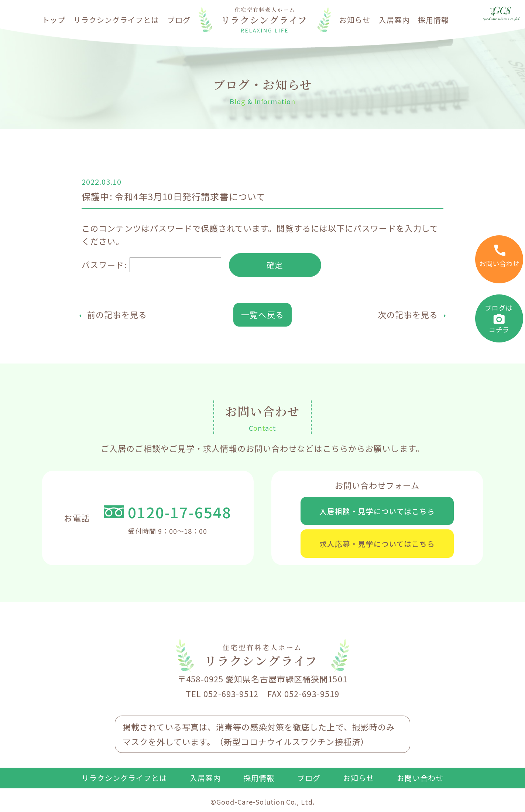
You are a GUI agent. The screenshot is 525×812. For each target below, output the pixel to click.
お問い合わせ (420, 782)
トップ (54, 20)
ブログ (179, 20)
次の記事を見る (408, 315)
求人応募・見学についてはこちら (377, 546)
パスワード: (151, 265)
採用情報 (433, 20)
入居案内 (394, 20)
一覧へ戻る (262, 315)
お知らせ (355, 20)
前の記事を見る (117, 315)
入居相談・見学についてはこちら (377, 512)
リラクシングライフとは (116, 20)
